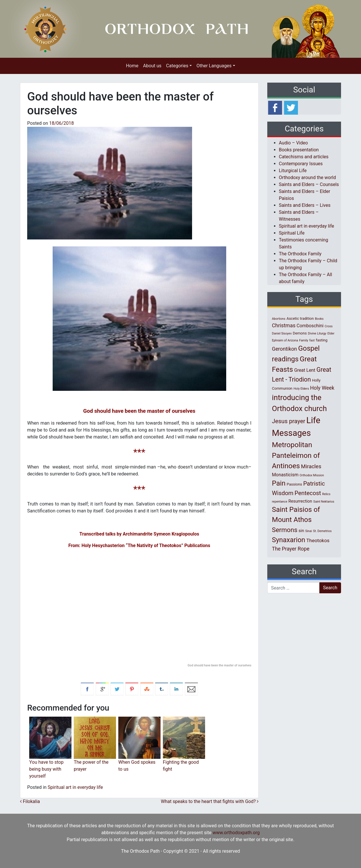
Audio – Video (293, 143)
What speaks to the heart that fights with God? (210, 801)
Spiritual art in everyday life (75, 787)
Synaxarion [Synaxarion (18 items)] (289, 540)
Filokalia (30, 801)
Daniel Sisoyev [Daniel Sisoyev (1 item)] (282, 333)
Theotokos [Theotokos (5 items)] (318, 540)
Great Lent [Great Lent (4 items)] (305, 370)
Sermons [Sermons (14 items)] (285, 530)
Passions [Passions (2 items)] (294, 484)
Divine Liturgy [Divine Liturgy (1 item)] (317, 333)
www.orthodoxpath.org (236, 833)
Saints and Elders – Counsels (309, 184)
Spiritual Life (292, 233)
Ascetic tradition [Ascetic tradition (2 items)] (300, 318)
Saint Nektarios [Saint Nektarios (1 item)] (324, 502)
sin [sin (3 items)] (301, 531)
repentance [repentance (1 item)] (280, 502)
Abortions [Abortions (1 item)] (279, 319)
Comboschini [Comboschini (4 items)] (310, 326)
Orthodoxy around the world (307, 177)
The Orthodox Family (300, 254)
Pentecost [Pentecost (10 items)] (308, 493)
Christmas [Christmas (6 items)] (284, 325)
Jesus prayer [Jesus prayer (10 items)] (289, 421)
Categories (177, 66)
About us (152, 66)
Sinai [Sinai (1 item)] (308, 531)
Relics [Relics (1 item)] (326, 494)
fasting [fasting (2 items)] (322, 340)
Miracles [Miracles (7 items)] (311, 466)
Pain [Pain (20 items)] (279, 483)
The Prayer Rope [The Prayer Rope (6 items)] (291, 549)
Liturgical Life (293, 171)
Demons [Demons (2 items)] (300, 333)
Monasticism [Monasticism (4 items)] (285, 475)
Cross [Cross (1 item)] (329, 326)
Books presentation (299, 150)
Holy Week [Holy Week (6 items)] (322, 388)
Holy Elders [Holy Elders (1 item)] (301, 389)
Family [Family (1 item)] (304, 340)
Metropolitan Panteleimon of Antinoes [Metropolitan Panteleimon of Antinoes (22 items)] (296, 455)
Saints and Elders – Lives (305, 205)
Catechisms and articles (304, 157)
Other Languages (214, 66)
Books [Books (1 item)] (319, 319)
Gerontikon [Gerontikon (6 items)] (284, 349)
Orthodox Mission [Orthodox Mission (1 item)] (312, 475)
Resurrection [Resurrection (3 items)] (300, 501)
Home (132, 66)
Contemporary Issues (301, 164)
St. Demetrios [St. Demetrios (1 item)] (322, 531)
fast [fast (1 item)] (312, 340)
